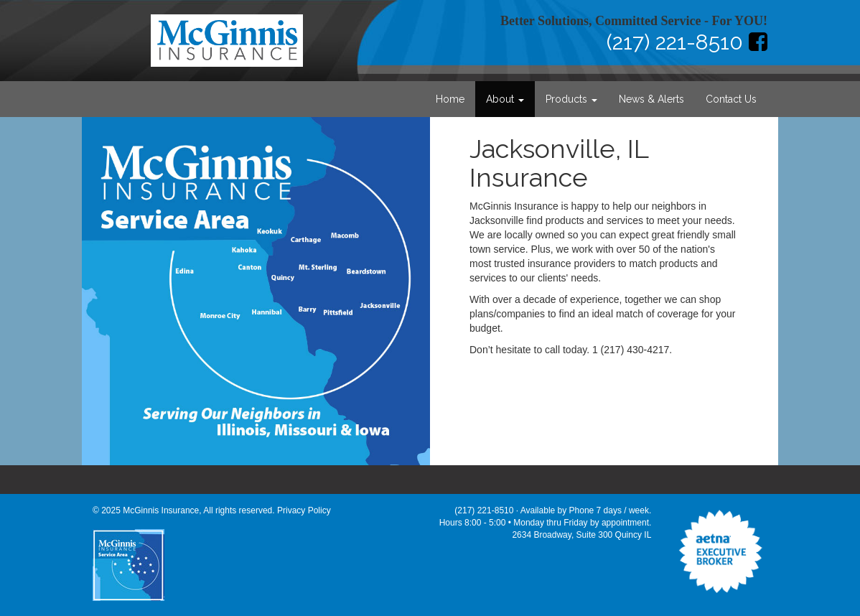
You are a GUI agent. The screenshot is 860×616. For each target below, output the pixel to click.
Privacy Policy (304, 510)
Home (450, 99)
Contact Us (731, 99)
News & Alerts (651, 99)
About (505, 99)
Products (571, 99)
